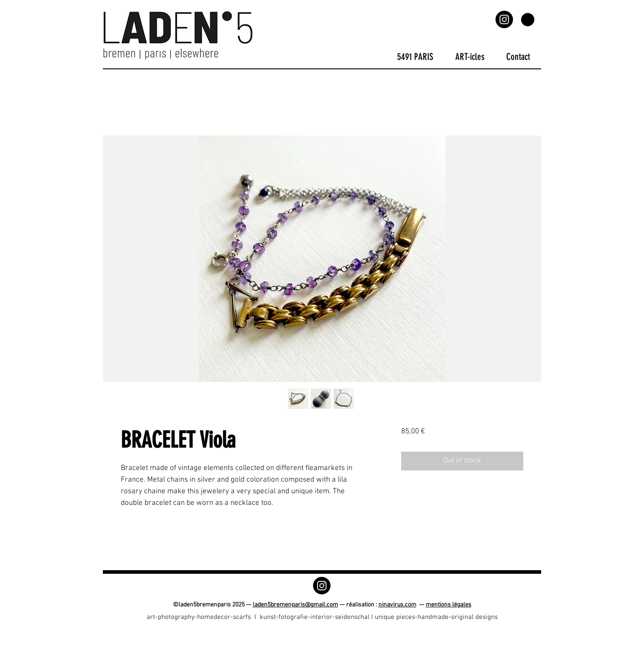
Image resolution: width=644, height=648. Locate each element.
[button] (528, 20)
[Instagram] (504, 19)
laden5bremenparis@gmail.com (295, 605)
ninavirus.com (397, 605)
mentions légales (449, 605)
